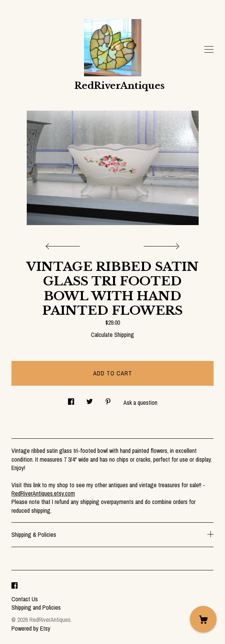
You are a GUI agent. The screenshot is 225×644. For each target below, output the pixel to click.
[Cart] (203, 619)
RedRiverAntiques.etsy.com (43, 493)
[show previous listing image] (65, 244)
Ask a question (140, 402)
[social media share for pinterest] (108, 400)
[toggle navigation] (209, 50)
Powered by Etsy (31, 628)
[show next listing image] (160, 244)
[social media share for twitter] (90, 400)
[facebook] (15, 586)
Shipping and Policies (36, 607)
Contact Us (25, 599)
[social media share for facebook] (71, 400)
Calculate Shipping (112, 335)
